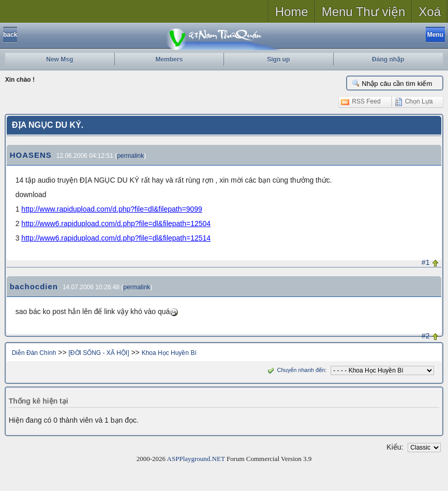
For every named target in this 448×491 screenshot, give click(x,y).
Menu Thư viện (364, 12)
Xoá (430, 12)
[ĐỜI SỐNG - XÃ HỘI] (99, 353)
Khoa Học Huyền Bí (169, 353)
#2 (426, 336)
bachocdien (34, 286)
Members (169, 59)
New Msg (59, 59)
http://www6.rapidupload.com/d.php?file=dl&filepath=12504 (116, 224)
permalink (130, 156)
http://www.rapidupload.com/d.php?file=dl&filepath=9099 (111, 209)
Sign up (278, 59)
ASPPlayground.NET (196, 459)
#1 (426, 262)
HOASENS (31, 155)
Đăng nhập (388, 59)
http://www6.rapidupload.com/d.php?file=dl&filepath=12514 (116, 238)
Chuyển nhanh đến (295, 370)
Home (292, 12)
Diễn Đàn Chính (34, 353)
